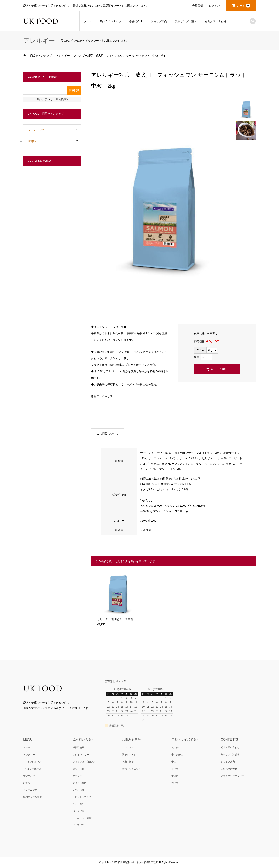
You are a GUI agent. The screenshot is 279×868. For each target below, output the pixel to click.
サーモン (77, 776)
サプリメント (30, 776)
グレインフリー (81, 755)
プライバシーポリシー (232, 776)
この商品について (108, 434)
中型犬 (175, 776)
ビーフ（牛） (80, 825)
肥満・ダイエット (131, 769)
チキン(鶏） (79, 790)
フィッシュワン (33, 762)
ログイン (214, 6)
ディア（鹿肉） (81, 783)
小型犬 (175, 769)
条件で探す (136, 21)
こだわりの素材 (229, 769)
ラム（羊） (78, 804)
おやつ (27, 783)
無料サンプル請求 (186, 21)
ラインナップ (36, 130)
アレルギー (128, 747)
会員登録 (198, 6)
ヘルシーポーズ (33, 769)
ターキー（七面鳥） (83, 818)
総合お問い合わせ (215, 21)
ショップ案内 (159, 21)
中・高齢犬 (177, 755)
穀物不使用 (78, 747)
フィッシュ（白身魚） (84, 762)
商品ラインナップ (110, 21)
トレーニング (30, 790)
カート (243, 6)
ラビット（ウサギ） (83, 797)
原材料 (32, 141)
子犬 (174, 762)
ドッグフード (30, 755)
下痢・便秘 (128, 762)
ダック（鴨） (80, 769)
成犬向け (176, 747)
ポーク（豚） (80, 811)
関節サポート (129, 755)
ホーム (88, 21)
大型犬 (175, 783)
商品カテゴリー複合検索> (52, 99)
